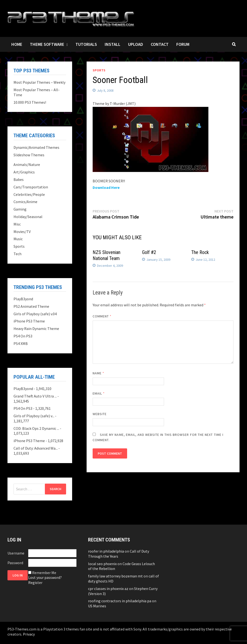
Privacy (29, 634)
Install (113, 44)
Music (18, 239)
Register (35, 582)
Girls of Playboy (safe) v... (34, 416)
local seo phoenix (102, 564)
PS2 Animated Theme (31, 306)
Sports (99, 70)
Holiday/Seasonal (28, 217)
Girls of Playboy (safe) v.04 (35, 314)
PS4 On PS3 (23, 336)
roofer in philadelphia (106, 551)
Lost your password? (45, 577)
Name (98, 373)
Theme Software (47, 44)
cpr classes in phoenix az (108, 589)
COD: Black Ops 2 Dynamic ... (36, 428)
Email (99, 393)
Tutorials (86, 44)
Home (17, 44)
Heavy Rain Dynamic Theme (36, 329)
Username (16, 553)
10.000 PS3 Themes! (30, 102)
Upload (136, 44)
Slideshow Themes (29, 155)
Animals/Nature (27, 164)
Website (100, 414)
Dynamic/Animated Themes (36, 147)
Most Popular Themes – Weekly (39, 82)
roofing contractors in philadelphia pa (120, 601)
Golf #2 (149, 252)
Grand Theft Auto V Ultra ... (35, 396)
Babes (19, 179)
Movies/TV (22, 232)
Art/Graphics (24, 172)
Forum (183, 44)
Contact (160, 44)
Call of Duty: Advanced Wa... (36, 448)
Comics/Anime (25, 202)
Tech (17, 254)
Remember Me (44, 573)
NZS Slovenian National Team (106, 255)
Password (15, 563)
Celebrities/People (29, 194)
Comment (102, 316)
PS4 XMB (21, 343)
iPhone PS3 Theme (29, 321)
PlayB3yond (23, 299)
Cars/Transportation (31, 187)
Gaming (20, 209)
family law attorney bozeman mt (115, 576)
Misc (17, 224)
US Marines (97, 606)
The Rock (200, 252)
